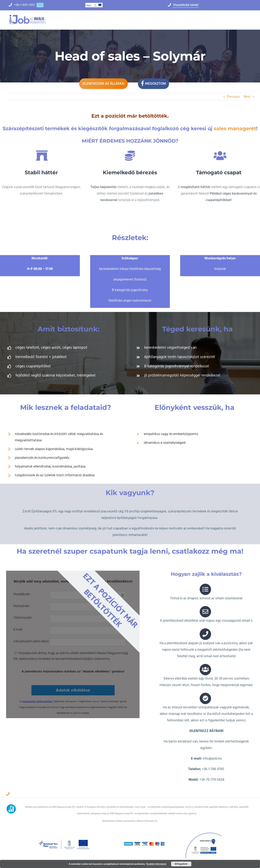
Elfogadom (181, 864)
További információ (156, 864)
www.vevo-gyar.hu (186, 807)
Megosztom (153, 83)
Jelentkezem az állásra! (103, 84)
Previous (233, 97)
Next (247, 97)
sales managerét (235, 128)
